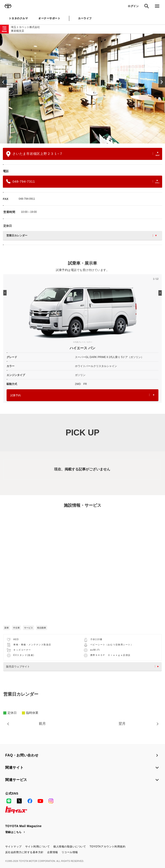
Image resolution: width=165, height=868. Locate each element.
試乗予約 (82, 395)
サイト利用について (37, 847)
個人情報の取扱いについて (70, 847)
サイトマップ (13, 847)
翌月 (122, 724)
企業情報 (53, 852)
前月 (42, 724)
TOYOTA (8, 6)
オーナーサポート (49, 18)
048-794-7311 (83, 181)
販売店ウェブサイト (84, 667)
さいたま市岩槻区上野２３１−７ (83, 154)
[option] (82, 89)
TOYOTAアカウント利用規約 (107, 847)
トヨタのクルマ (18, 18)
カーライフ (85, 18)
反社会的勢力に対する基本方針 (24, 852)
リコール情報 (70, 852)
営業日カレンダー (82, 236)
